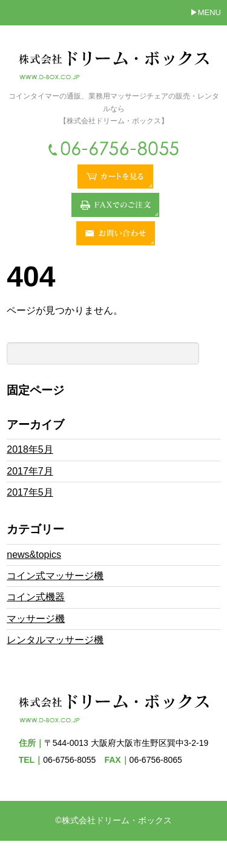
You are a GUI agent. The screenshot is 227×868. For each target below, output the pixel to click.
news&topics (34, 555)
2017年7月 (30, 471)
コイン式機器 (36, 597)
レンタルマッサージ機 (55, 640)
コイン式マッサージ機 (55, 576)
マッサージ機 (36, 619)
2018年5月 (30, 449)
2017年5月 (30, 492)
